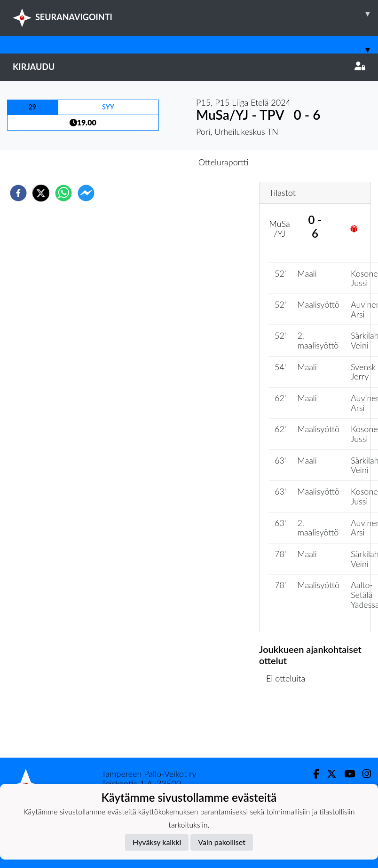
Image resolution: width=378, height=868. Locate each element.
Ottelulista (289, 726)
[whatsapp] (63, 193)
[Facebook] (312, 774)
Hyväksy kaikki (157, 842)
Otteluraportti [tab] (224, 162)
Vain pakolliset (222, 842)
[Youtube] (346, 774)
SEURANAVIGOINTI (195, 14)
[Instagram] (363, 774)
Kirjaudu (189, 67)
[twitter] (41, 193)
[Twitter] (328, 774)
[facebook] (18, 193)
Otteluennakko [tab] (157, 162)
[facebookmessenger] (86, 193)
